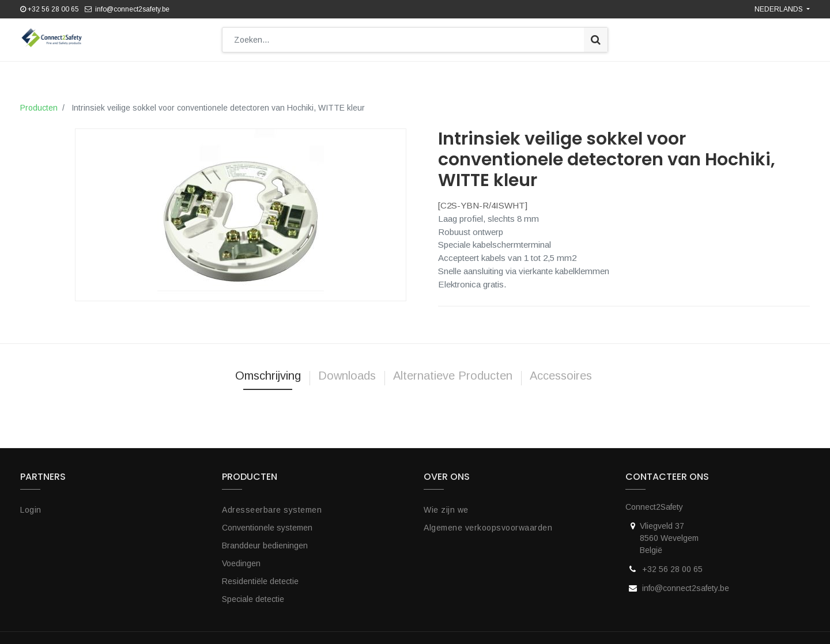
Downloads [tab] (347, 370)
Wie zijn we (446, 504)
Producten (39, 102)
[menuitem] (133, 74)
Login (31, 504)
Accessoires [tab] (563, 370)
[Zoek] (596, 40)
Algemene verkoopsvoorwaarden (488, 522)
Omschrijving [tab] (268, 370)
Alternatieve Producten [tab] (453, 370)
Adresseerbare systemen (272, 504)
